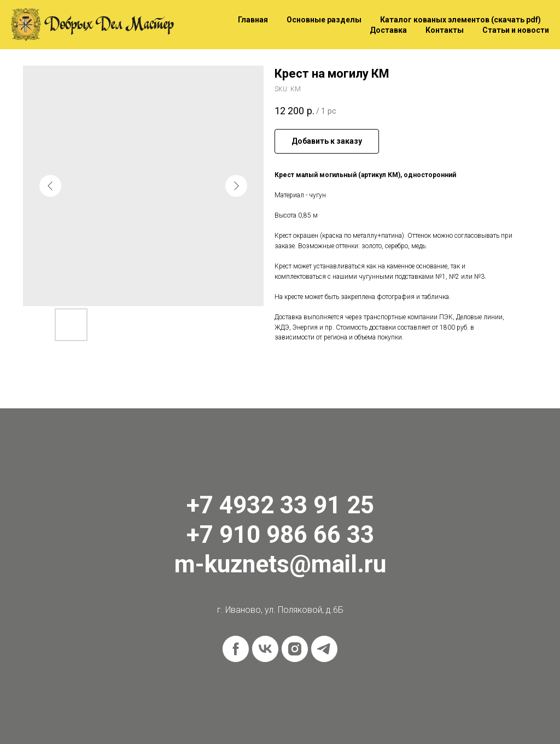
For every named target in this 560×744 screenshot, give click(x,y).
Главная (253, 20)
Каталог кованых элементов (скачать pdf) (460, 20)
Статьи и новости (516, 30)
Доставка (388, 30)
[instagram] (295, 649)
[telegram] (324, 649)
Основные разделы (324, 20)
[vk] (265, 649)
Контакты (445, 30)
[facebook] (236, 649)
